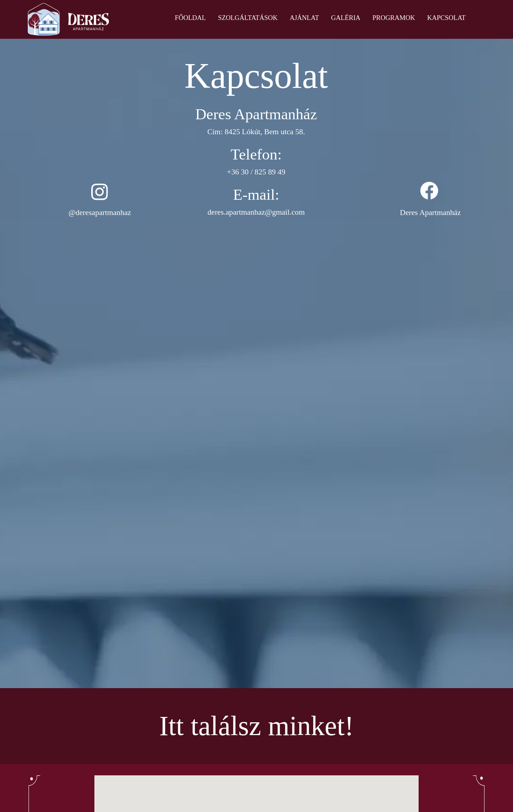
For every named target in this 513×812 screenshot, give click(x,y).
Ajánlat (304, 18)
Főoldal (190, 18)
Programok (394, 18)
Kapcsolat (446, 18)
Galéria (346, 18)
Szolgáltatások (248, 18)
